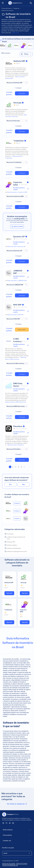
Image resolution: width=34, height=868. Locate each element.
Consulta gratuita (9, 93)
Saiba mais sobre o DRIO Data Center (16, 402)
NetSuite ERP (19, 61)
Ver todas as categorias (17, 804)
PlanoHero (18, 426)
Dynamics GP (19, 237)
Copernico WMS (23, 611)
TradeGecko (19, 141)
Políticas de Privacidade (9, 863)
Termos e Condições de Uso (10, 865)
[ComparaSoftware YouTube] (7, 823)
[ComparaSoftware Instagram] (13, 823)
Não (24, 484)
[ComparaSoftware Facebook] (10, 823)
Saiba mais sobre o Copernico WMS (17, 192)
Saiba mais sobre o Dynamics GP (17, 246)
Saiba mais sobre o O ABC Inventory (16, 358)
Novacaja (17, 103)
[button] (17, 83)
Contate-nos (17, 841)
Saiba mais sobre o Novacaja (16, 116)
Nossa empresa (17, 830)
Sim (10, 484)
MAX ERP (17, 305)
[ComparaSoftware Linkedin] (3, 823)
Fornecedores (17, 835)
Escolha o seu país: (8, 848)
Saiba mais (16, 33)
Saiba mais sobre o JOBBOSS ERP (17, 281)
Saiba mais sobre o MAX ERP (15, 315)
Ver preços (22, 93)
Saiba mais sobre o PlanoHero (16, 445)
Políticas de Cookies (22, 863)
